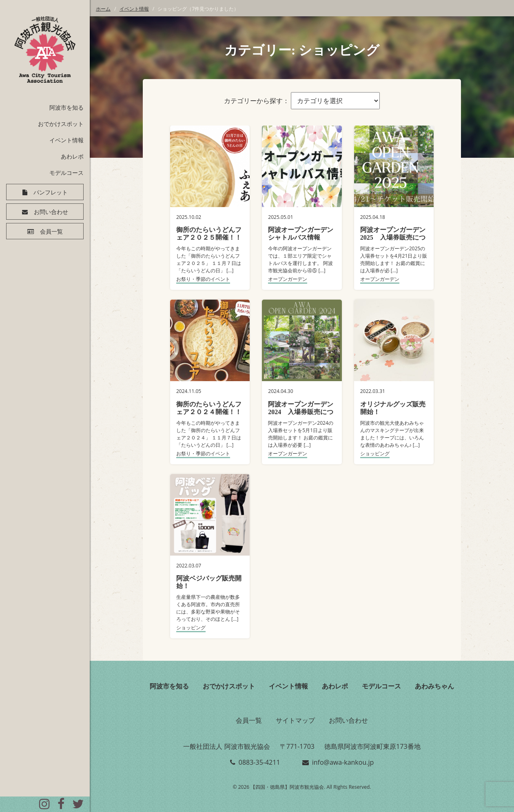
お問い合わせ (51, 212)
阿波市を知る (66, 107)
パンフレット (51, 192)
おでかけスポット (61, 124)
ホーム (103, 9)
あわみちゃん (434, 686)
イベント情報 (66, 140)
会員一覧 (51, 232)
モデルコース (66, 173)
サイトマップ (295, 720)
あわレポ (72, 156)
